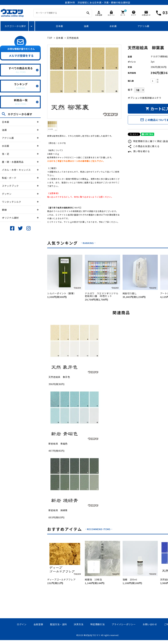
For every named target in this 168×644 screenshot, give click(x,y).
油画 (86, 26)
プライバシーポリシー (124, 624)
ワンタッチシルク (12, 202)
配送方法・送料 (59, 624)
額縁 (4, 210)
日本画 (59, 26)
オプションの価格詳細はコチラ (145, 98)
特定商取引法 (98, 624)
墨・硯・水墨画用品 (13, 162)
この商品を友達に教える (144, 146)
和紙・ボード (9, 178)
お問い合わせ (150, 624)
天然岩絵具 (73, 38)
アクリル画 (143, 26)
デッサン (7, 194)
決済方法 (79, 624)
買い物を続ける (139, 151)
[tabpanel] (84, 82)
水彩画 (113, 26)
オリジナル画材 (10, 218)
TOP (50, 38)
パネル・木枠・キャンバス (16, 170)
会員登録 (38, 624)
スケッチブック (10, 186)
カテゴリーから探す (15, 26)
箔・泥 (6, 154)
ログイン (22, 624)
